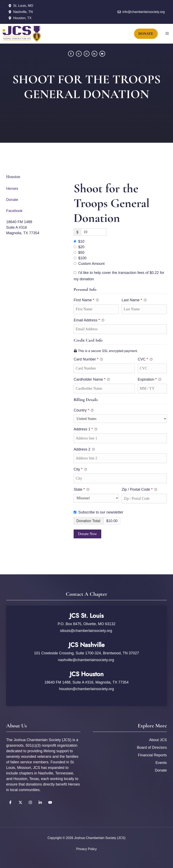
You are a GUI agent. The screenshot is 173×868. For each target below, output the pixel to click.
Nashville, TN (23, 12)
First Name (86, 300)
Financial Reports (152, 755)
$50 (81, 253)
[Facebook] (71, 54)
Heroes (12, 189)
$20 (81, 247)
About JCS (158, 740)
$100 (82, 258)
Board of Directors (152, 747)
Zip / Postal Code (139, 490)
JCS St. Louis (87, 616)
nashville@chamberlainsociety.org (86, 660)
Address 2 (84, 450)
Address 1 (85, 430)
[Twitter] (79, 54)
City (80, 470)
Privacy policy (87, 849)
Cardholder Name (92, 380)
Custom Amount (91, 264)
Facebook (14, 211)
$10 (81, 241)
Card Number (104, 359)
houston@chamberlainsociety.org (86, 689)
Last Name (134, 300)
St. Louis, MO (23, 6)
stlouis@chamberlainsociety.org (86, 631)
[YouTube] (94, 54)
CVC (145, 360)
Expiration (149, 380)
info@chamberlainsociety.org (144, 12)
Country (84, 411)
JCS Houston (87, 674)
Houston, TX (22, 18)
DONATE (146, 34)
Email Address (89, 321)
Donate (12, 200)
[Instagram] (87, 54)
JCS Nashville (87, 645)
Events (161, 763)
